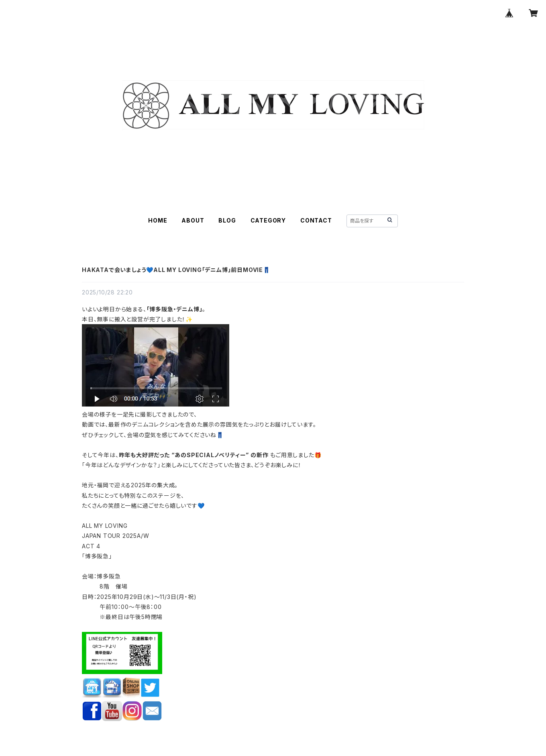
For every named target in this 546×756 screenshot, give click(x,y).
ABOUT (193, 220)
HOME (158, 220)
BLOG (227, 220)
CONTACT (316, 220)
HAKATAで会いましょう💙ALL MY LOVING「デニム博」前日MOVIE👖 (176, 270)
